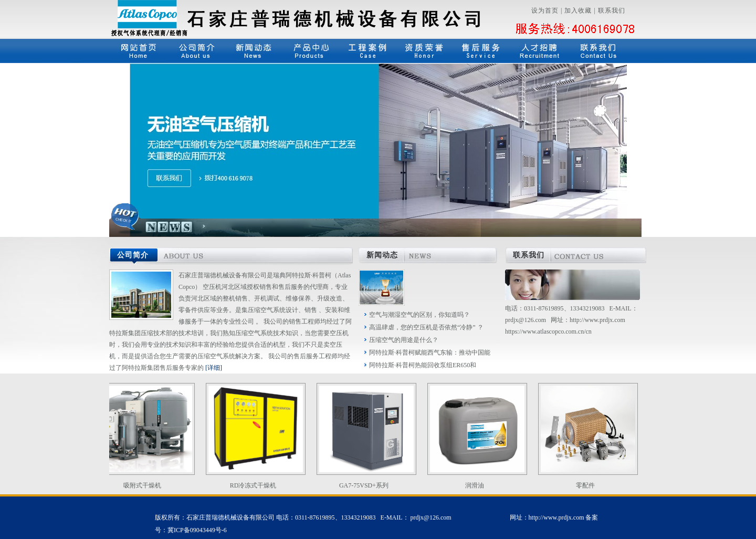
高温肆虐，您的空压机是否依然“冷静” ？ (426, 327)
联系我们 (612, 11)
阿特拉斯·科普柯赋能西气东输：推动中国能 (430, 353)
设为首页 (545, 11)
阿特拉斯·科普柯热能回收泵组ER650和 (423, 365)
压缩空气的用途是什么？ (404, 340)
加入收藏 (578, 11)
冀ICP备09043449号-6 (197, 530)
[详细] (214, 368)
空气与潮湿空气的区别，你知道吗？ (419, 315)
